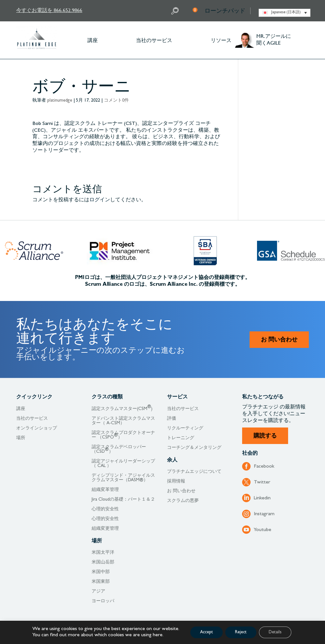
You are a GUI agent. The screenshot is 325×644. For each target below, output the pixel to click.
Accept (207, 632)
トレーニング (181, 438)
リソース (221, 40)
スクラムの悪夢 (183, 501)
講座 (93, 40)
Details (275, 632)
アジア (98, 592)
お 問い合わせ (279, 340)
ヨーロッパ (103, 601)
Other (306, 40)
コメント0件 (116, 101)
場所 (21, 438)
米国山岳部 (103, 562)
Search (176, 11)
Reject (241, 632)
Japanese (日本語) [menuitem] (286, 13)
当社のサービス (154, 40)
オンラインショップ (37, 428)
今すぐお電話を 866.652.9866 (49, 10)
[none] (285, 13)
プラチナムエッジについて (194, 472)
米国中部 (101, 572)
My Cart (195, 10)
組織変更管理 (105, 529)
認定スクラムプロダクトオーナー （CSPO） (123, 435)
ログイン (100, 200)
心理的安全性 (105, 509)
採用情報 (176, 482)
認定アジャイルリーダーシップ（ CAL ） (123, 464)
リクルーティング (185, 428)
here (158, 635)
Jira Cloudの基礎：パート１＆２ (123, 500)
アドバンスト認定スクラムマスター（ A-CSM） (123, 421)
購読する (265, 437)
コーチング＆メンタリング (194, 448)
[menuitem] (285, 13)
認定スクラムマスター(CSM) (122, 409)
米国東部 (101, 582)
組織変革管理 (105, 490)
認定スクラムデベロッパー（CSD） (119, 450)
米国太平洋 (103, 553)
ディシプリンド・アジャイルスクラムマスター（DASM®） (123, 478)
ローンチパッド (225, 11)
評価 (172, 419)
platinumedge (60, 101)
